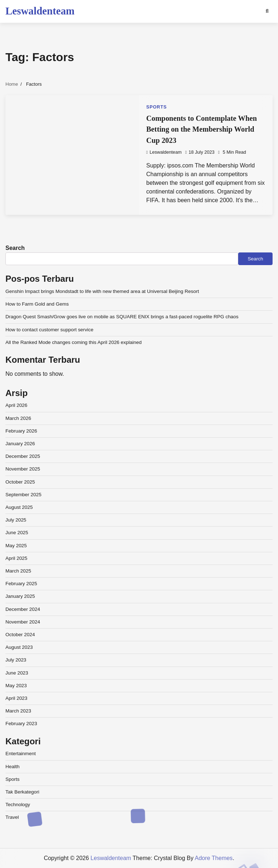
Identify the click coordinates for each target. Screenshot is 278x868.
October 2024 (20, 635)
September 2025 (23, 495)
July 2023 (16, 660)
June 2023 (17, 673)
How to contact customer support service (49, 330)
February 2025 (21, 584)
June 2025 (17, 533)
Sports (157, 107)
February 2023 (21, 724)
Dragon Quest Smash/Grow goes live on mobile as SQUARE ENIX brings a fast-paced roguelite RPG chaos (122, 317)
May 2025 (16, 546)
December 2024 (23, 609)
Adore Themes (214, 858)
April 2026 (16, 405)
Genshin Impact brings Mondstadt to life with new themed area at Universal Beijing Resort (102, 291)
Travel (12, 817)
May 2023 (16, 686)
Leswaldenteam (40, 11)
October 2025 (20, 482)
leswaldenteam (164, 152)
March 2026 (18, 418)
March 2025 (18, 571)
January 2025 (20, 596)
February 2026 (21, 431)
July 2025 (16, 520)
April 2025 (16, 558)
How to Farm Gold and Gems (37, 304)
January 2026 (20, 444)
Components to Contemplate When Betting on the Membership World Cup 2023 (202, 129)
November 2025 (23, 469)
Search (15, 248)
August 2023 (19, 647)
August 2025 (19, 507)
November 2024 (23, 622)
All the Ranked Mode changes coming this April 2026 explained (73, 342)
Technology (18, 805)
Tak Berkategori (22, 792)
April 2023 (16, 698)
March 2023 (18, 711)
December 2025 (23, 456)
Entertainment (21, 754)
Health (12, 767)
